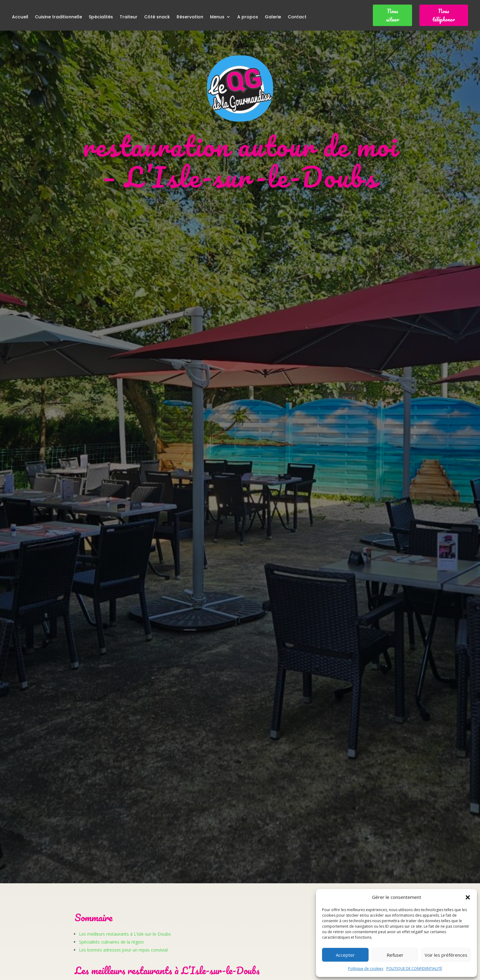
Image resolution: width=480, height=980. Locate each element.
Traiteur (129, 17)
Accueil (20, 17)
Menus (217, 17)
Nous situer (393, 15)
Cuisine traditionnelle (58, 17)
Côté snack (157, 17)
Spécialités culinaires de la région (111, 942)
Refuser (395, 955)
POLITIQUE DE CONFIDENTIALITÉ (414, 969)
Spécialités (101, 17)
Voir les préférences (446, 955)
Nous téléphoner (444, 15)
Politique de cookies (366, 969)
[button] (468, 897)
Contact (297, 17)
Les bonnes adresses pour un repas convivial (123, 950)
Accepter (345, 955)
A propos (248, 17)
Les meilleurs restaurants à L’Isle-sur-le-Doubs (125, 934)
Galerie (273, 17)
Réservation (190, 17)
